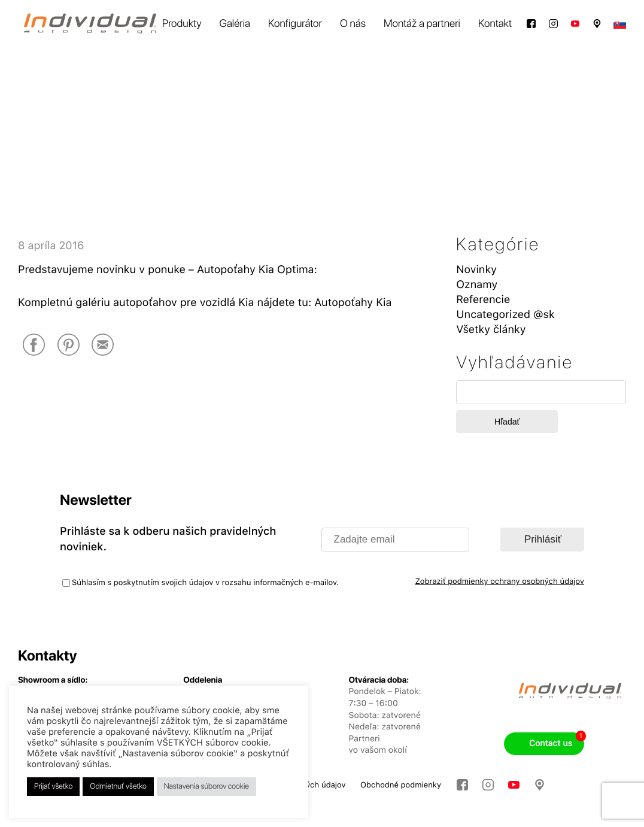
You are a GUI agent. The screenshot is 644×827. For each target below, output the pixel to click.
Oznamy (477, 285)
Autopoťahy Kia (353, 303)
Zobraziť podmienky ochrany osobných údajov (499, 582)
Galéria (235, 24)
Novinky (476, 270)
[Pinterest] (69, 346)
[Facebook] (34, 346)
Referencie (483, 300)
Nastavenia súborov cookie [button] (206, 787)
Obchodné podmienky (401, 785)
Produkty (182, 24)
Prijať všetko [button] (53, 787)
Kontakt (495, 24)
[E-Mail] (103, 346)
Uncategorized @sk (505, 315)
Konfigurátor (295, 24)
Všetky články (491, 330)
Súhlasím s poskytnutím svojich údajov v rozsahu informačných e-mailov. (205, 583)
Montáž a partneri (422, 24)
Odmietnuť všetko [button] (118, 787)
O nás (353, 24)
